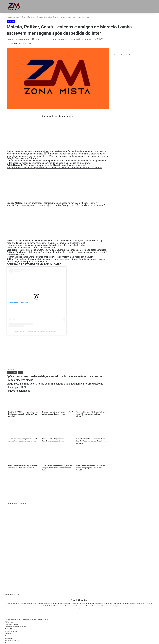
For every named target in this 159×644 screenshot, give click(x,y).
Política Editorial (10, 629)
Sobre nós (8, 634)
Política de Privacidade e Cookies (16, 627)
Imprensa (16, 17)
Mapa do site (9, 638)
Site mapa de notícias (12, 641)
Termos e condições (11, 631)
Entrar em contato (11, 636)
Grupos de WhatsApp (12, 624)
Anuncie (8, 643)
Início (9, 17)
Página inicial (9, 622)
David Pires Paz (15, 44)
